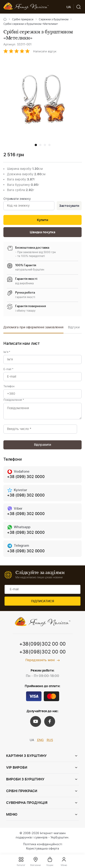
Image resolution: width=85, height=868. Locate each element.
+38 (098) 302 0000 (26, 495)
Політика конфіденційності (43, 844)
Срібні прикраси (23, 19)
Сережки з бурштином (54, 19)
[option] (33, 329)
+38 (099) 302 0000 (26, 477)
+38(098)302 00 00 (42, 652)
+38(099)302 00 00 (42, 644)
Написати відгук (45, 52)
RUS (50, 740)
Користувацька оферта (42, 849)
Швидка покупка (42, 232)
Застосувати (69, 206)
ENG (40, 740)
